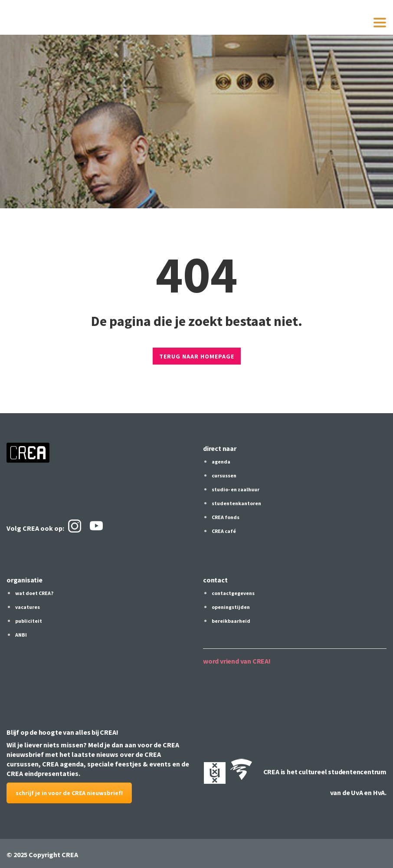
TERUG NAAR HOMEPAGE (197, 356)
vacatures (28, 607)
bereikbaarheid (231, 621)
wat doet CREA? (34, 593)
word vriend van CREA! (237, 661)
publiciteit (29, 621)
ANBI (21, 635)
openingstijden (231, 607)
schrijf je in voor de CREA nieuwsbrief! (69, 793)
